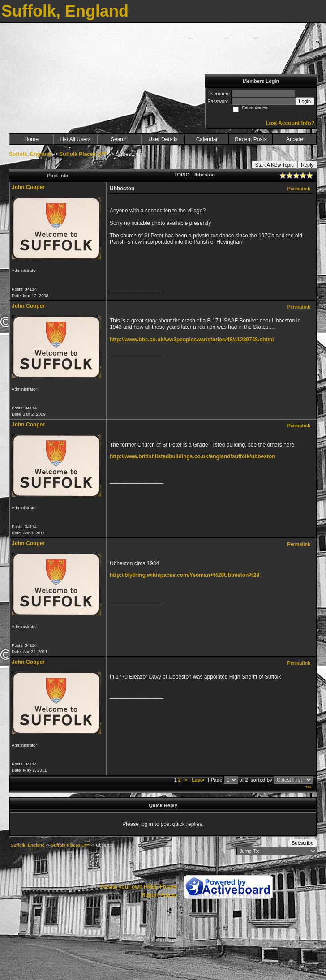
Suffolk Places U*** (83, 154)
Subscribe (302, 843)
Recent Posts (251, 139)
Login (305, 101)
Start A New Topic (275, 165)
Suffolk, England (30, 154)
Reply (307, 165)
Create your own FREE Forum (138, 887)
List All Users (75, 139)
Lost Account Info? (290, 123)
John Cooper (28, 187)
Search (119, 139)
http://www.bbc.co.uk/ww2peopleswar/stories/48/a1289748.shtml (192, 340)
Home (31, 139)
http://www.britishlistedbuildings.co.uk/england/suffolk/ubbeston (193, 456)
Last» (199, 780)
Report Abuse (159, 895)
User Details (163, 139)
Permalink (299, 189)
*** (308, 788)
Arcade (295, 139)
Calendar (207, 139)
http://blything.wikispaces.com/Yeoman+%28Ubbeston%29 (184, 575)
